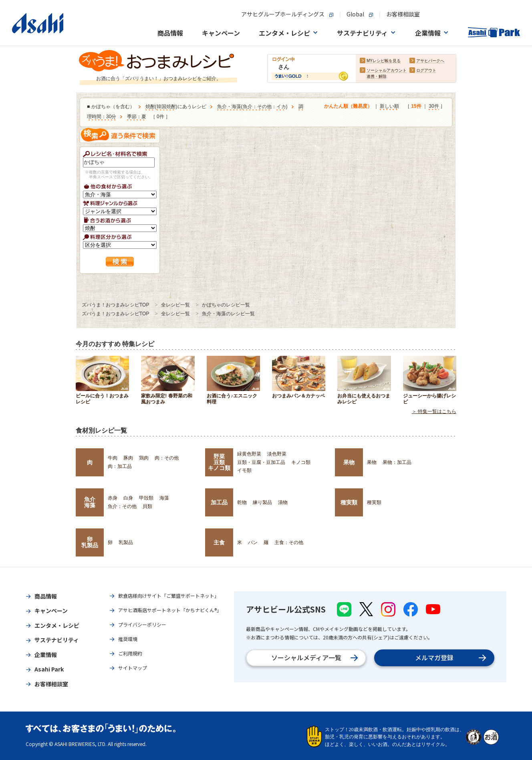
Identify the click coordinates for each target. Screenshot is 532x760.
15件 (416, 106)
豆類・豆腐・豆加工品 (261, 462)
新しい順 (389, 106)
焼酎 (150, 107)
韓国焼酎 (166, 107)
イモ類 (244, 470)
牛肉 (113, 458)
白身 (128, 498)
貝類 (147, 506)
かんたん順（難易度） (348, 106)
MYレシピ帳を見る (384, 61)
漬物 (283, 502)
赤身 (113, 498)
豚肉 (128, 458)
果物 (349, 462)
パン (253, 542)
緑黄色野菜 (249, 454)
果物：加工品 (397, 462)
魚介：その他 (257, 107)
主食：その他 (289, 542)
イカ (281, 107)
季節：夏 (137, 117)
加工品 (219, 502)
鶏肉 (144, 458)
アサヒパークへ (430, 61)
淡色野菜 (277, 454)
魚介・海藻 (229, 107)
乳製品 (126, 542)
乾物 (242, 502)
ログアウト (426, 70)
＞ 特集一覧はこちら (434, 411)
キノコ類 (301, 462)
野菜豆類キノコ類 (219, 462)
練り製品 (262, 502)
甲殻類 (146, 498)
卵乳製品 (90, 542)
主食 (219, 542)
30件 (434, 106)
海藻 (164, 498)
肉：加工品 (120, 466)
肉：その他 (167, 458)
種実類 (349, 502)
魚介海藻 (90, 502)
